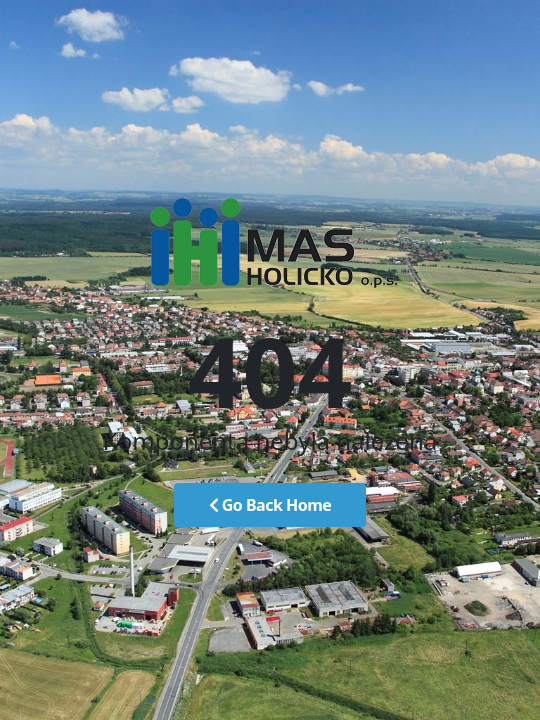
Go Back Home (270, 505)
